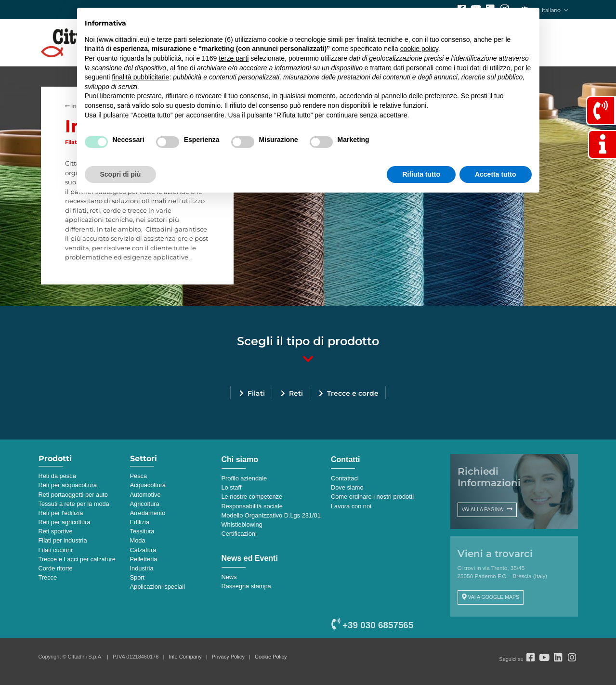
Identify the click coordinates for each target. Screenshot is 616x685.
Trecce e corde (353, 393)
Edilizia (140, 522)
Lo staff (232, 487)
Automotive (145, 495)
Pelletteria (144, 559)
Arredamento (148, 513)
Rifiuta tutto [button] (421, 174)
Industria (142, 568)
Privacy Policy (228, 657)
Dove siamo (347, 487)
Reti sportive (56, 531)
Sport (138, 577)
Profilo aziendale (244, 478)
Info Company (185, 657)
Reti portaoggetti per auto (73, 495)
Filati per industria (63, 540)
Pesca (139, 476)
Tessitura (142, 531)
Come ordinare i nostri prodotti (372, 497)
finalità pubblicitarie (140, 77)
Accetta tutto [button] (496, 174)
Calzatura (143, 550)
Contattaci (345, 478)
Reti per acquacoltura (68, 485)
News (229, 577)
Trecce (48, 577)
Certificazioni (239, 534)
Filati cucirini (55, 550)
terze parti (234, 58)
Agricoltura (145, 504)
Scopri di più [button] (121, 174)
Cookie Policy (271, 657)
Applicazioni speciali (158, 587)
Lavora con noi (351, 506)
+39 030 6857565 (372, 625)
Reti (296, 393)
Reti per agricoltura (65, 522)
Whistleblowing (242, 524)
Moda (138, 540)
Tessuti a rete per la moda (74, 504)
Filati (256, 393)
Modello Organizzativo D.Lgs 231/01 (271, 515)
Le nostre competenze (252, 497)
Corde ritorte (56, 568)
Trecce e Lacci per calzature (77, 559)
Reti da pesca (57, 476)
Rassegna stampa (246, 586)
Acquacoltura (148, 485)
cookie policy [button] (419, 49)
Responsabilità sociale (252, 506)
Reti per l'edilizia (61, 513)
